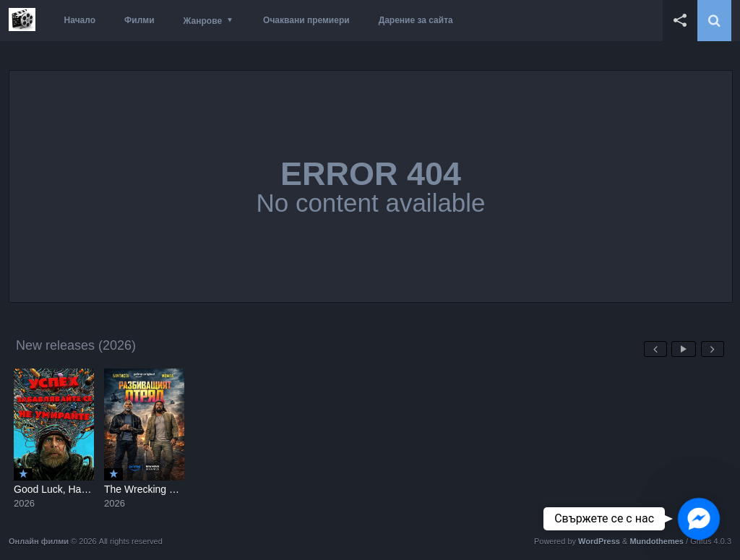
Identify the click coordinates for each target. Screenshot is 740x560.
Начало (80, 20)
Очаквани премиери (306, 20)
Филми (139, 20)
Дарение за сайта (416, 20)
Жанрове (203, 21)
